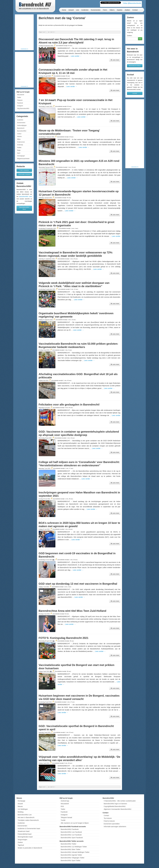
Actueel (71, 10)
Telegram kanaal (66, 817)
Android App (65, 801)
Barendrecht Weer (135, 66)
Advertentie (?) (24, 49)
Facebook (20, 103)
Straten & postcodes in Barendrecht (30, 848)
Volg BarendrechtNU (23, 108)
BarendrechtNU (22, 131)
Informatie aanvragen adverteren (115, 827)
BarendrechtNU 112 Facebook (71, 835)
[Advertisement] (24, 32)
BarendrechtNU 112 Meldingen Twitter (74, 847)
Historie (19, 136)
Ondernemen (21, 142)
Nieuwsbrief (21, 95)
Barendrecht (21, 128)
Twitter (19, 97)
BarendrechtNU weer (26, 197)
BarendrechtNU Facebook (70, 829)
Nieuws (20, 806)
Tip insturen (108, 818)
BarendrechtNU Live (25, 815)
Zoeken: (130, 36)
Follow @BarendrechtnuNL (132, 3)
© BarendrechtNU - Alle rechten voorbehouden (120, 801)
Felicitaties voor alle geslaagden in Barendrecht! (69, 405)
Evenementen (96, 10)
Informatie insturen (24, 174)
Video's (112, 10)
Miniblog (21, 812)
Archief (135, 93)
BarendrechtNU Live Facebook (71, 832)
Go (140, 39)
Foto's (105, 10)
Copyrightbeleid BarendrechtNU (115, 806)
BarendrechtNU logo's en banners (115, 804)
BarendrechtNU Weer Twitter (71, 849)
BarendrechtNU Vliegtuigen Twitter (73, 858)
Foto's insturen (24, 170)
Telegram (20, 100)
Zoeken (127, 10)
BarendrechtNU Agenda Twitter (71, 855)
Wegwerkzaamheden (23, 159)
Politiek (19, 148)
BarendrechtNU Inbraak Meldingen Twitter (75, 852)
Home (64, 10)
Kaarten (120, 10)
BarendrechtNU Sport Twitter (71, 860)
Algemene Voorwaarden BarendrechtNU (117, 809)
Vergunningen (22, 840)
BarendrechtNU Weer (24, 208)
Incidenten (85, 10)
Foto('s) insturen (109, 821)
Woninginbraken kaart (25, 837)
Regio (19, 150)
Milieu (19, 139)
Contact (135, 10)
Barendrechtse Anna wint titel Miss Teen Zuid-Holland (72, 611)
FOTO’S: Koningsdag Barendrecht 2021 (63, 638)
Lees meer (115, 60)
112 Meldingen (23, 809)
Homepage (21, 801)
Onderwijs (20, 145)
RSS (62, 806)
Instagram (20, 106)
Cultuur (19, 134)
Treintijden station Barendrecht (28, 820)
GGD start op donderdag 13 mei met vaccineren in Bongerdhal (78, 584)
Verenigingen (21, 156)
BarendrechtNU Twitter (69, 844)
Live (78, 10)
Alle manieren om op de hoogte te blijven (75, 823)
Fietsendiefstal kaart (25, 834)
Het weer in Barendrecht (26, 817)
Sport (19, 153)
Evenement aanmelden (112, 824)
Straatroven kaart (24, 831)
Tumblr (63, 820)
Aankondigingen (22, 125)
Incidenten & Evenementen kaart (29, 829)
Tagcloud (21, 845)
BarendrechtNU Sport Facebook (72, 838)
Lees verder (76, 56)
